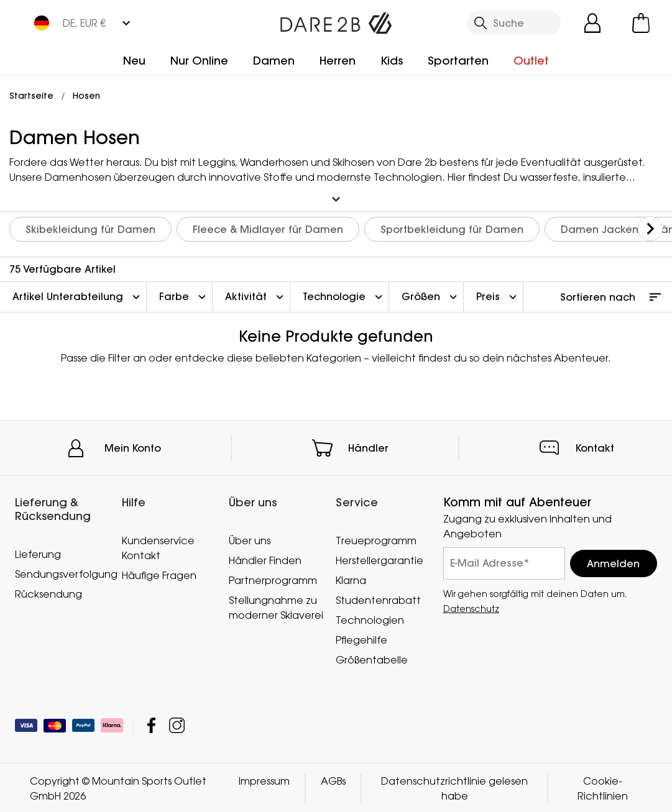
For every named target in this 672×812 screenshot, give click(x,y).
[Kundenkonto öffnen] (592, 23)
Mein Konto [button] (133, 447)
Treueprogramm (376, 539)
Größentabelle (372, 659)
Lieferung (38, 552)
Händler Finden (265, 559)
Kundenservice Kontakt (158, 547)
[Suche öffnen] (514, 23)
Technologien (370, 619)
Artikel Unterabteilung (78, 296)
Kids (392, 61)
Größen (431, 296)
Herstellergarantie (380, 559)
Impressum (264, 780)
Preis (498, 296)
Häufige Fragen (159, 574)
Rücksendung (48, 592)
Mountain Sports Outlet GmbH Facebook (151, 724)
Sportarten (458, 61)
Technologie (344, 296)
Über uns (250, 539)
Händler (368, 447)
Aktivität (256, 296)
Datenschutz (471, 607)
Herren (338, 61)
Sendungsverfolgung (62, 572)
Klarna (351, 579)
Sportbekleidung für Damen (452, 228)
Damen (274, 61)
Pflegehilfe (361, 639)
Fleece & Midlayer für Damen (268, 228)
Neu (134, 61)
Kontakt (595, 447)
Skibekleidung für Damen (90, 228)
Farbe (184, 296)
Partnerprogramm (273, 579)
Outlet (531, 61)
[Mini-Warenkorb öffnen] (641, 23)
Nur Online (199, 61)
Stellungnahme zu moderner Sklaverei (276, 606)
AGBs (333, 780)
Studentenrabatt (378, 599)
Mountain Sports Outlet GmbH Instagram (177, 724)
